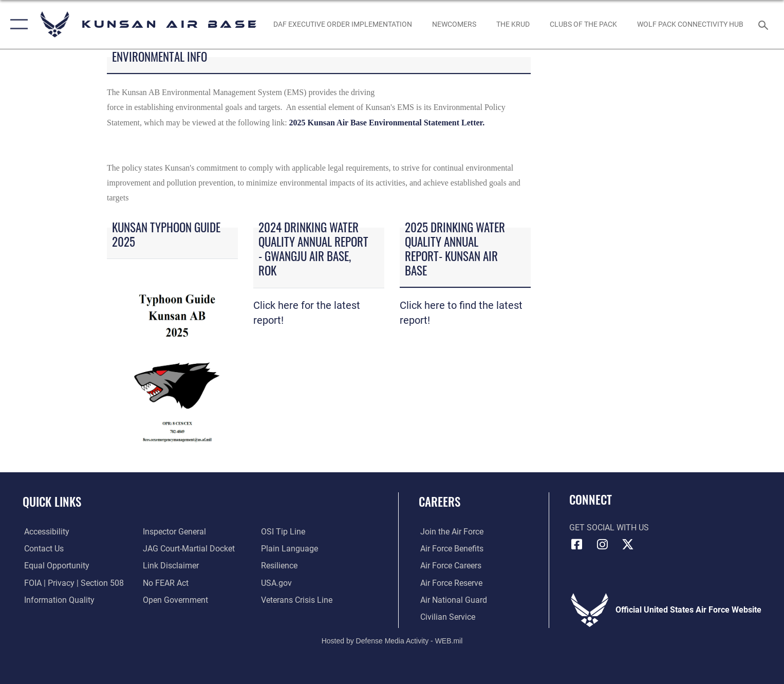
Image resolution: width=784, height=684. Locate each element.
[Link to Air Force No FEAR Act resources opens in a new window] (165, 582)
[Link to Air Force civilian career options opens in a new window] (446, 617)
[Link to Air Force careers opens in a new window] (449, 565)
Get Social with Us (609, 528)
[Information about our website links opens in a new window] (170, 565)
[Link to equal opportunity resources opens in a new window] (55, 565)
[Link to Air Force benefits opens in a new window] (450, 548)
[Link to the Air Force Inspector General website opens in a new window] (174, 531)
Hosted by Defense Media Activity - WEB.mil (392, 641)
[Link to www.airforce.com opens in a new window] (450, 531)
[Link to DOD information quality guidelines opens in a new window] (58, 599)
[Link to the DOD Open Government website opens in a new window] (175, 599)
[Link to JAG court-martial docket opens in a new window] (188, 548)
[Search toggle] (765, 24)
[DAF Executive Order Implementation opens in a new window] (342, 25)
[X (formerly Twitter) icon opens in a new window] (628, 544)
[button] (17, 24)
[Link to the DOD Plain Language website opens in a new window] (290, 548)
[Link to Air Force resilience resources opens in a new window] (280, 565)
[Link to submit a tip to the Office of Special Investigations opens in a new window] (284, 531)
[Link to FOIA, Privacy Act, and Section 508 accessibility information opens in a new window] (72, 582)
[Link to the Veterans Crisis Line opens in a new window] (297, 599)
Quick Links (52, 501)
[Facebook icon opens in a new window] (577, 544)
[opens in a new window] (454, 25)
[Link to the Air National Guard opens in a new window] (452, 599)
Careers (440, 501)
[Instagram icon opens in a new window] (602, 544)
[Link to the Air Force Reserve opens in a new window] (450, 582)
